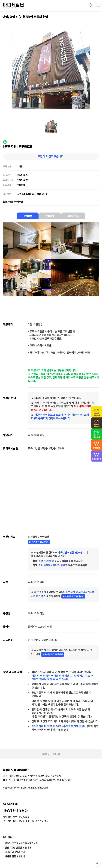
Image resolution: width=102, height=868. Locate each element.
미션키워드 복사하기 (39, 542)
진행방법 (50, 216)
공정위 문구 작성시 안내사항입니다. (22, 843)
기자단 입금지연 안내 (15, 852)
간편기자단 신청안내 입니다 (18, 847)
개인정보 (46, 754)
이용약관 (56, 754)
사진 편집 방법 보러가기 (73, 596)
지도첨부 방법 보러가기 (53, 654)
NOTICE (9, 837)
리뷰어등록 (73, 216)
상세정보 (28, 216)
